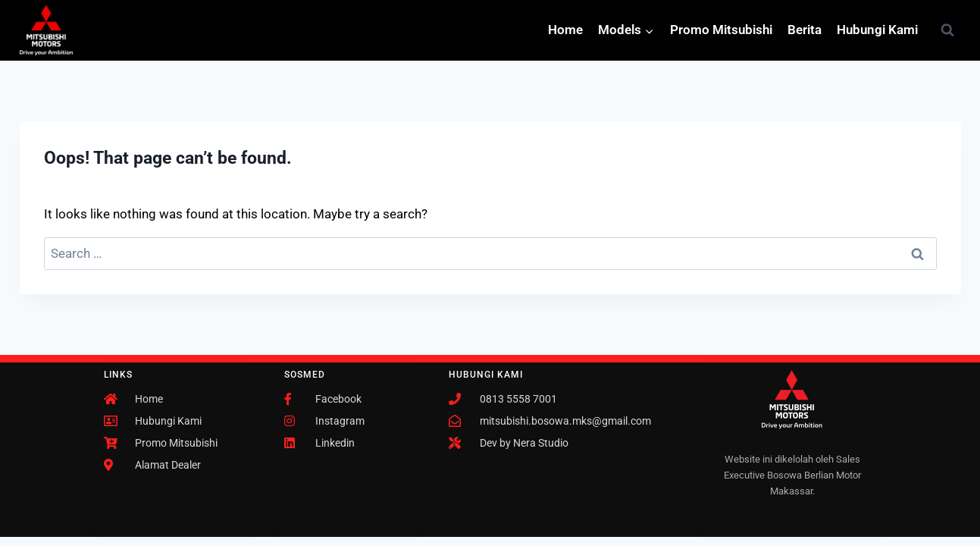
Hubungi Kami (877, 30)
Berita (805, 30)
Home (565, 30)
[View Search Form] (947, 30)
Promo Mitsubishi (721, 30)
